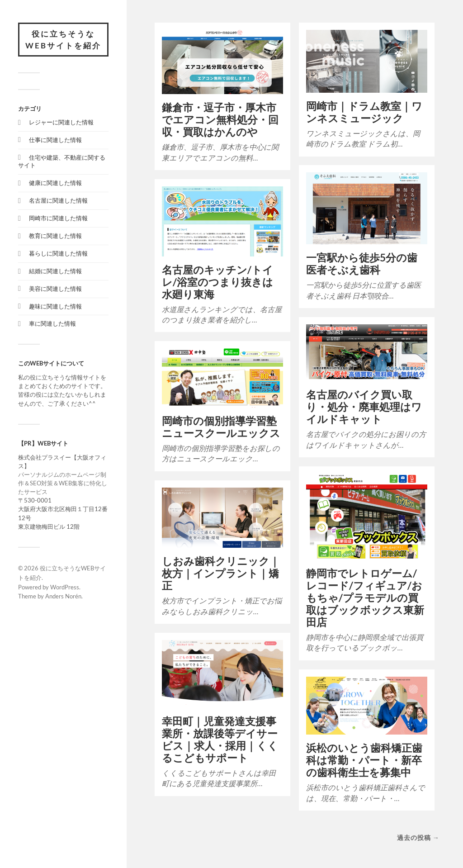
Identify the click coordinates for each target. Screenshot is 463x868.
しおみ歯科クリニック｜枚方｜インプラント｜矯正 (221, 573)
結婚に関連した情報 (55, 271)
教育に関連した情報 (55, 236)
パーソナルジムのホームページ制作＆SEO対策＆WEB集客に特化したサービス (63, 483)
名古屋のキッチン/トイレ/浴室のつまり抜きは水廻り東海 (217, 282)
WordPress (65, 587)
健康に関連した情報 (55, 183)
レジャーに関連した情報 (61, 122)
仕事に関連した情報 (55, 140)
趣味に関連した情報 (55, 306)
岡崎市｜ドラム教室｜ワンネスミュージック (364, 112)
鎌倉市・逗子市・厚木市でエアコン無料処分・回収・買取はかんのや (220, 120)
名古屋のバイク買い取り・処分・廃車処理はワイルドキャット (364, 407)
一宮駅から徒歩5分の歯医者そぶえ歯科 (362, 264)
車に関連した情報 (52, 323)
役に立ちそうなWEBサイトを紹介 (63, 40)
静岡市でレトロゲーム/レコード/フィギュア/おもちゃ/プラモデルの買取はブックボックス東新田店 (365, 598)
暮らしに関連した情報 (58, 253)
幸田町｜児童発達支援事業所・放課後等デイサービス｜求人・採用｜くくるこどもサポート (220, 740)
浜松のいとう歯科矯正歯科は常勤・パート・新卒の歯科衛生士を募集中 (364, 760)
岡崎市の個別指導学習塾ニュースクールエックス (221, 427)
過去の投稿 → (418, 837)
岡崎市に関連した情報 (58, 218)
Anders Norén (63, 596)
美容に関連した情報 (55, 289)
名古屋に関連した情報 (58, 200)
